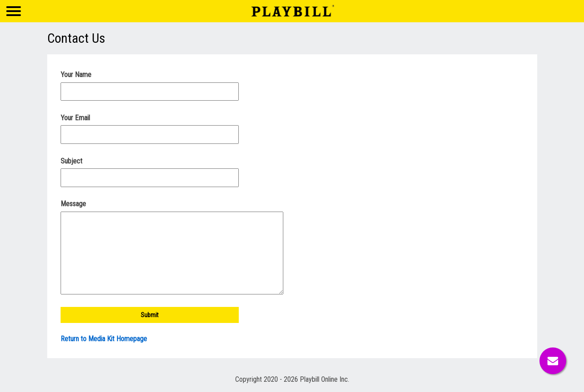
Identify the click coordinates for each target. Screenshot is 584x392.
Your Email (75, 118)
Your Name (76, 75)
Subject (71, 161)
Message (73, 204)
